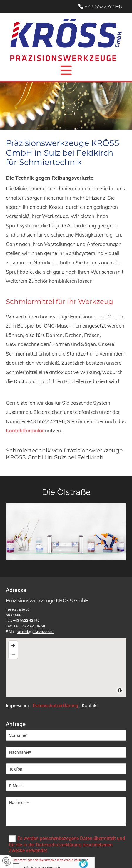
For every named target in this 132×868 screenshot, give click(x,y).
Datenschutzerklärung (55, 706)
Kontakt (90, 706)
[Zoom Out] (13, 654)
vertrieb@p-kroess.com (35, 632)
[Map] (66, 667)
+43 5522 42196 (103, 6)
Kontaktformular (25, 430)
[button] (66, 70)
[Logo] (66, 40)
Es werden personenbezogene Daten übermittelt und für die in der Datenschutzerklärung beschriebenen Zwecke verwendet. (67, 844)
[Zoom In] (13, 645)
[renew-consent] (7, 861)
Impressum (17, 706)
